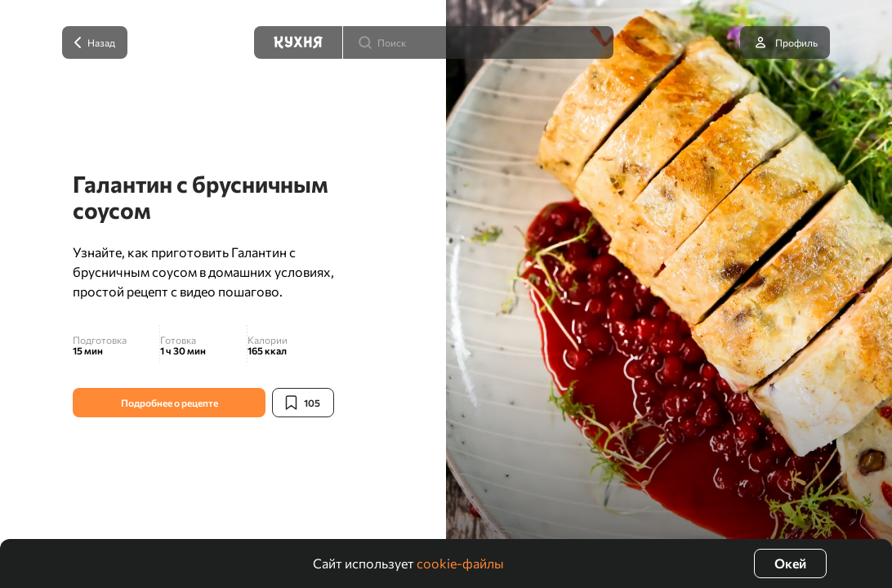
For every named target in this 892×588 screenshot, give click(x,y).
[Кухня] (298, 42)
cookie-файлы (460, 563)
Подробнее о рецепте (169, 403)
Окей (790, 563)
